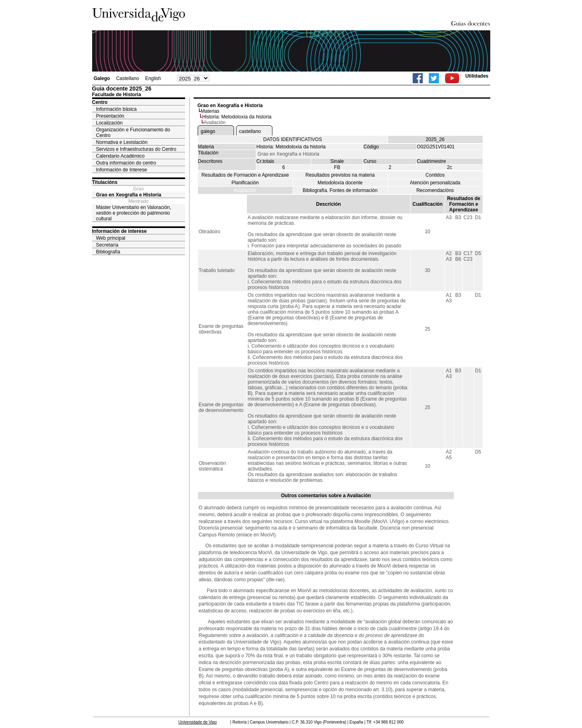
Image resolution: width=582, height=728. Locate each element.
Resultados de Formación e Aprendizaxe (245, 175)
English (153, 78)
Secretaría (107, 245)
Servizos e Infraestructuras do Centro (136, 149)
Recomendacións (435, 190)
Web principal (111, 238)
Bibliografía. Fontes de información (340, 190)
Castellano (128, 78)
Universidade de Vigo (197, 722)
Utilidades (477, 76)
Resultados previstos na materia (340, 175)
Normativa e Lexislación (122, 142)
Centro (100, 102)
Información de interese (119, 231)
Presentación (110, 116)
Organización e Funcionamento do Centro (133, 133)
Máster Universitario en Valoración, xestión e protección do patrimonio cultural (134, 213)
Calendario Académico (120, 156)
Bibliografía (108, 252)
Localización (110, 123)
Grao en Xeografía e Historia (129, 195)
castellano (250, 131)
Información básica (117, 109)
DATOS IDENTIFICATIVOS (292, 139)
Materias (210, 111)
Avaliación (245, 190)
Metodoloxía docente (340, 183)
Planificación (245, 183)
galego (208, 131)
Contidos (435, 175)
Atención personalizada (435, 183)
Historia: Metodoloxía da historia (237, 117)
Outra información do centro (126, 163)
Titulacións (105, 182)
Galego (102, 78)
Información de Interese (122, 170)
